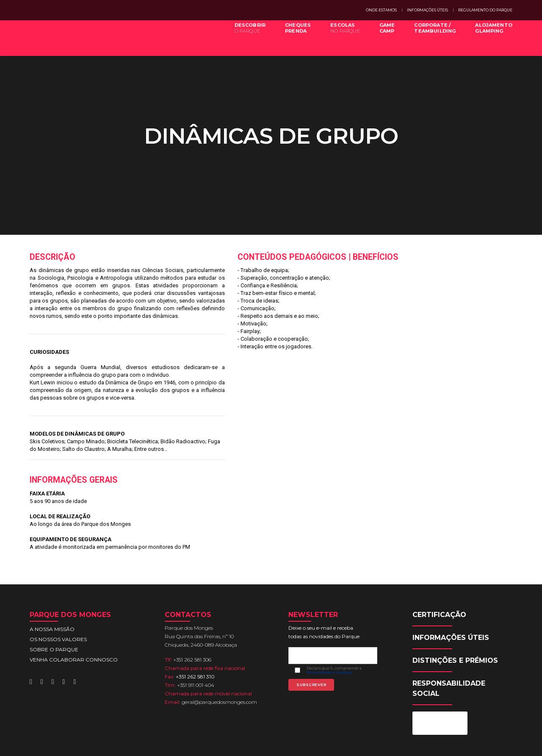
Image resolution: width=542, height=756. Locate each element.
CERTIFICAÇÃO (441, 565)
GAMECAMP (381, 37)
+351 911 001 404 (197, 635)
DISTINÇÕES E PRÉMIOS (457, 610)
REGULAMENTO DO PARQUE (485, 10)
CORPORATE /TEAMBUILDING (429, 37)
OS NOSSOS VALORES (58, 589)
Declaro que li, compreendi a (336, 629)
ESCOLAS (339, 37)
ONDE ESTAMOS (381, 10)
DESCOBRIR (244, 37)
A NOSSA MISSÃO (52, 579)
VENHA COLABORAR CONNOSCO (74, 610)
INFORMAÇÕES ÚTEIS (427, 10)
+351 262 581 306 (194, 610)
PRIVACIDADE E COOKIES (363, 742)
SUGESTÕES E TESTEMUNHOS (434, 742)
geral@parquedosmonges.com (221, 652)
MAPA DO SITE (311, 742)
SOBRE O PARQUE (54, 599)
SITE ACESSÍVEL (494, 742)
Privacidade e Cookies (331, 631)
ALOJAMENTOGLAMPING (487, 37)
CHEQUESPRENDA (292, 37)
